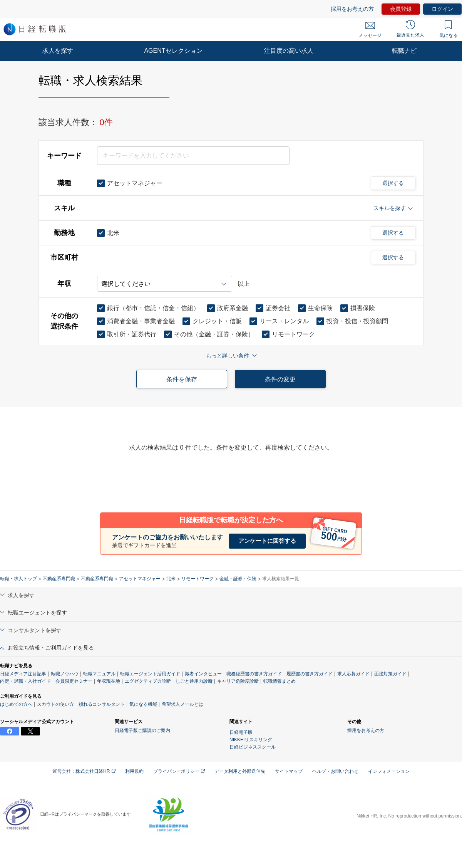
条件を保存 (182, 379)
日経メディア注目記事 (23, 674)
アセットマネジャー (140, 579)
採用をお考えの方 (352, 9)
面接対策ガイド (390, 674)
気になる (449, 29)
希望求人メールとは (182, 704)
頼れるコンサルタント (102, 704)
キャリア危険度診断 (238, 681)
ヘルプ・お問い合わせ (335, 771)
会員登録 (401, 9)
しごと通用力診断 (194, 681)
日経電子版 (241, 732)
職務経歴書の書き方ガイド (254, 674)
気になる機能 (143, 704)
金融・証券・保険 (238, 579)
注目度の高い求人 (289, 51)
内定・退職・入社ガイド (25, 681)
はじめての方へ (16, 704)
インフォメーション (389, 771)
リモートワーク (198, 579)
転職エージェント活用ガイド (150, 674)
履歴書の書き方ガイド (310, 674)
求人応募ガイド (353, 674)
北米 (171, 579)
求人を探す (58, 51)
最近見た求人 (410, 29)
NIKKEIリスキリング (251, 740)
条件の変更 (280, 379)
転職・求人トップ (18, 579)
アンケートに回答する (267, 541)
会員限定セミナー (74, 681)
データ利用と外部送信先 (240, 771)
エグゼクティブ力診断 (148, 681)
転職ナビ (404, 51)
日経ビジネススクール (253, 747)
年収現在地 (109, 681)
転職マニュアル (99, 674)
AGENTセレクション (173, 51)
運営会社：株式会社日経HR (84, 771)
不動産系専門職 (59, 579)
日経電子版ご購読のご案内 (142, 730)
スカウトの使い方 (55, 704)
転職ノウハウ (65, 674)
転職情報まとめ (280, 681)
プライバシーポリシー (179, 771)
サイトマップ (289, 771)
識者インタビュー (203, 674)
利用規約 (134, 771)
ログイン (442, 9)
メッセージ (370, 30)
